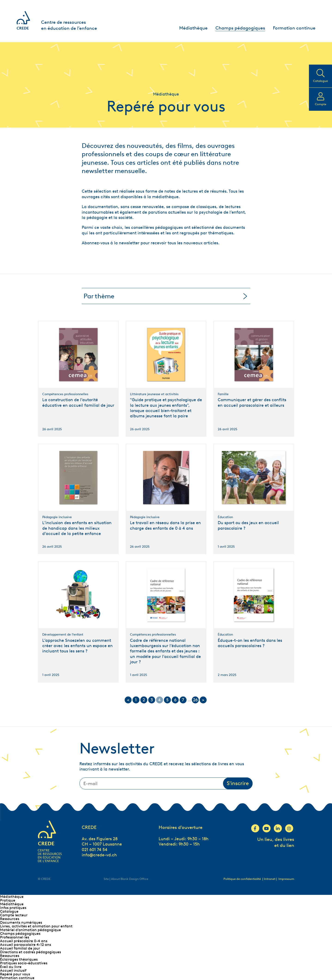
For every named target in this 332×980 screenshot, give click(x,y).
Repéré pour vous (15, 974)
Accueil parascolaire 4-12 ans (26, 945)
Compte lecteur (14, 915)
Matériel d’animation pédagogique (30, 930)
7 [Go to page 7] (183, 700)
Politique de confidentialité (242, 879)
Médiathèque (193, 28)
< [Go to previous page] (128, 700)
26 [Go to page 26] (195, 700)
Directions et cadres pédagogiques (30, 952)
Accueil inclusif (13, 970)
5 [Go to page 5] (167, 700)
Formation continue (294, 28)
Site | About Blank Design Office (126, 879)
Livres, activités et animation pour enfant (36, 926)
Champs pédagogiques (240, 28)
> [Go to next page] (203, 700)
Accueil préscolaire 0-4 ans (24, 941)
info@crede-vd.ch (99, 855)
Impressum (286, 879)
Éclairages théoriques (19, 959)
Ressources (10, 919)
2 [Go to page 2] (144, 700)
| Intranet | (270, 879)
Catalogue (9, 911)
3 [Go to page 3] (152, 700)
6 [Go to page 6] (175, 700)
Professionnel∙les (15, 937)
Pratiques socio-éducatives (24, 963)
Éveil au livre (11, 967)
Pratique (8, 900)
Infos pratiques (13, 908)
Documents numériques (21, 922)
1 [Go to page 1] (136, 700)
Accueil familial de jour (20, 948)
